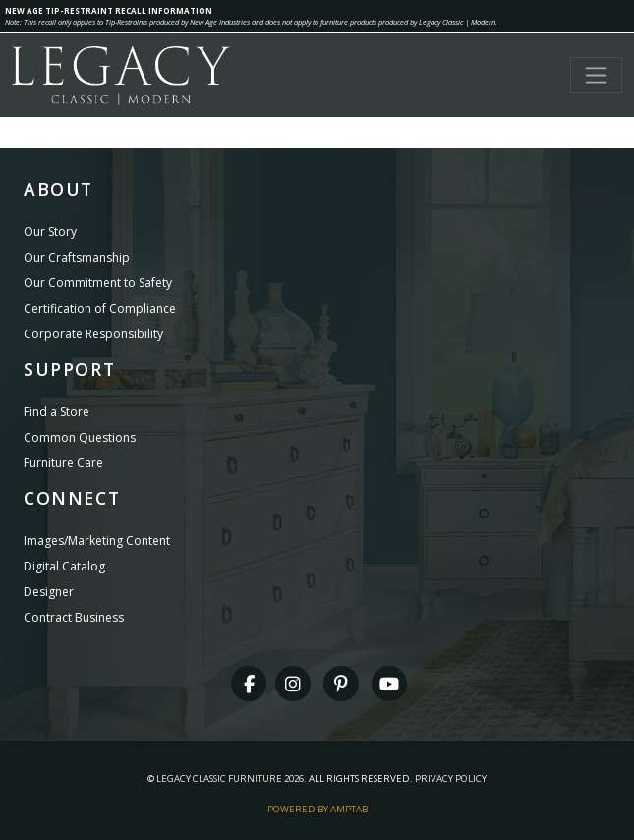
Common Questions (80, 437)
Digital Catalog (64, 566)
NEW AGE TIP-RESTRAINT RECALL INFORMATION (109, 10)
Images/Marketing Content (97, 540)
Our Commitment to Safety (98, 283)
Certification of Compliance (100, 308)
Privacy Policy (451, 779)
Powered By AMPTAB (317, 809)
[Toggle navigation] (596, 75)
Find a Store (57, 412)
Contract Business (74, 617)
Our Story (50, 232)
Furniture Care (63, 463)
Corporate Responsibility (93, 334)
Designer (49, 592)
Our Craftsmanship (77, 257)
